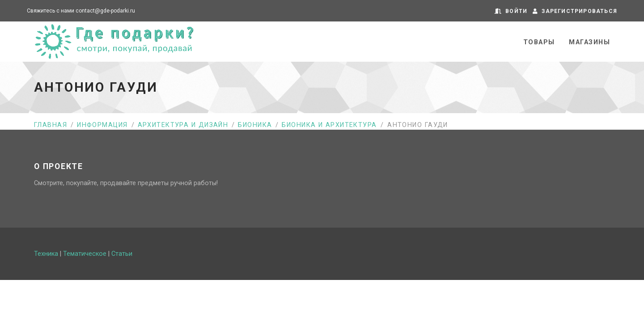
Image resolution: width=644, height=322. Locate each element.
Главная (51, 125)
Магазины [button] (589, 42)
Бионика (255, 125)
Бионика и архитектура (329, 125)
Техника (46, 254)
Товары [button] (539, 42)
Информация (102, 125)
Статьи (122, 254)
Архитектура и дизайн (183, 125)
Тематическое (85, 254)
